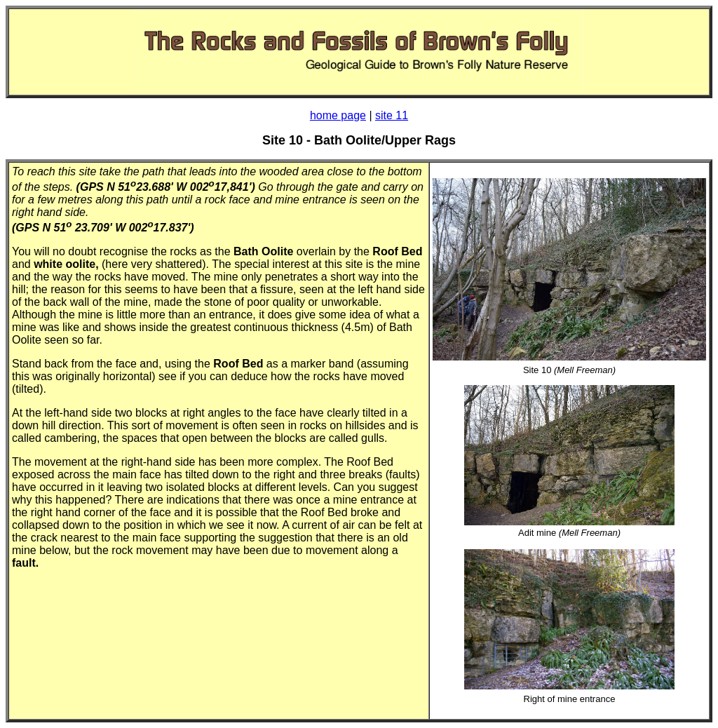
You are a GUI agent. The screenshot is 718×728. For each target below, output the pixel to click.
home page (338, 115)
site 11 (392, 115)
